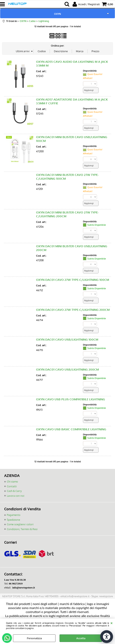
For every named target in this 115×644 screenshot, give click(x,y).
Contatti (12, 486)
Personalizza (34, 638)
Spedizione (13, 520)
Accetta (81, 638)
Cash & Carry (14, 491)
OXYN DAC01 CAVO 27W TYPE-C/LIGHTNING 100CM (73, 280)
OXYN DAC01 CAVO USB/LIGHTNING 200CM (67, 369)
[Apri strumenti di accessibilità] (107, 637)
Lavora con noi (16, 496)
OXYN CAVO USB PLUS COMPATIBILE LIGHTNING (71, 399)
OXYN (57, 14)
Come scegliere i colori (20, 524)
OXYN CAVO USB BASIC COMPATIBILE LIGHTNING (71, 429)
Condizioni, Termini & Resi (22, 529)
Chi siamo (12, 482)
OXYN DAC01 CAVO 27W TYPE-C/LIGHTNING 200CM (73, 310)
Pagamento (14, 515)
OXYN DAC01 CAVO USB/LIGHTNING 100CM (67, 339)
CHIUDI (111, 623)
